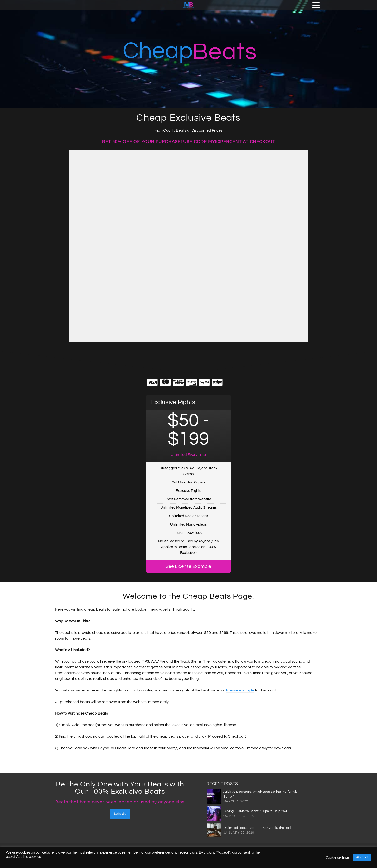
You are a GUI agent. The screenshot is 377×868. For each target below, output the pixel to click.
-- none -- (188, 246)
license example (240, 690)
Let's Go (120, 814)
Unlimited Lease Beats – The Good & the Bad (257, 828)
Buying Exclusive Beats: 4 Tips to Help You (255, 811)
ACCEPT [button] (362, 857)
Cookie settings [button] (338, 858)
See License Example (188, 566)
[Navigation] (316, 5)
